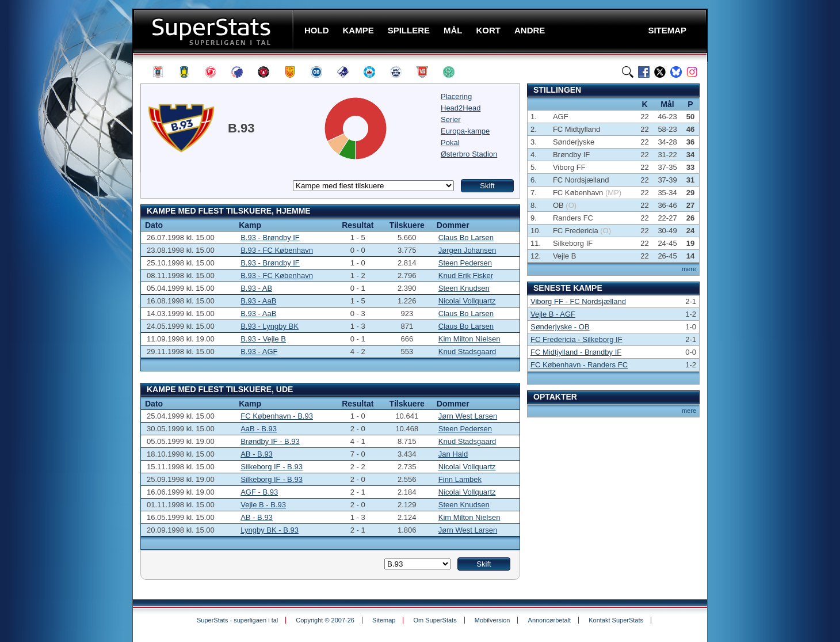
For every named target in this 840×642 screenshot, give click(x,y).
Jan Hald (453, 454)
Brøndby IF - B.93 (270, 441)
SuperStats (214, 31)
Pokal (450, 143)
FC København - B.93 (277, 416)
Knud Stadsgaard (467, 352)
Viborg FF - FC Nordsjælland (578, 301)
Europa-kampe (465, 131)
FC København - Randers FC (579, 365)
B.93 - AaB (258, 301)
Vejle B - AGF (553, 314)
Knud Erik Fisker (466, 276)
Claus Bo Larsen (466, 238)
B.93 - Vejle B (263, 339)
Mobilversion (492, 620)
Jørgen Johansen (467, 250)
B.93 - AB (256, 288)
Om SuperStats (435, 620)
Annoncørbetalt (550, 620)
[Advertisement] (63, 227)
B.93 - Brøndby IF (270, 238)
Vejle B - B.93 (263, 505)
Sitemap (384, 620)
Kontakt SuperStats (616, 620)
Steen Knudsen (464, 288)
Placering (456, 96)
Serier (451, 119)
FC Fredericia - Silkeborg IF (576, 339)
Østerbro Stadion (469, 154)
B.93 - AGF (259, 352)
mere (689, 269)
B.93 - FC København (277, 250)
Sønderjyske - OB (560, 327)
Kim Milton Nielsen (469, 339)
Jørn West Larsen (468, 416)
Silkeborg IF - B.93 (272, 467)
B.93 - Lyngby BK (270, 326)
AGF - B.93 (259, 492)
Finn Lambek (460, 479)
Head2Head (461, 108)
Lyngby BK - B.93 (270, 530)
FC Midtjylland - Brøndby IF (576, 352)
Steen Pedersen (465, 263)
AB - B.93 (257, 454)
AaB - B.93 (259, 429)
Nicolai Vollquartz (467, 301)
